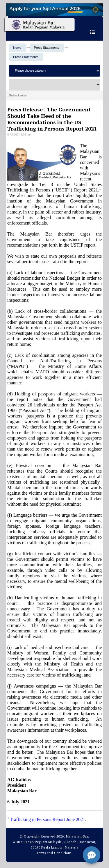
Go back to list (18, 95)
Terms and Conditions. (55, 853)
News (17, 48)
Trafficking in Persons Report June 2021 (48, 819)
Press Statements (26, 57)
